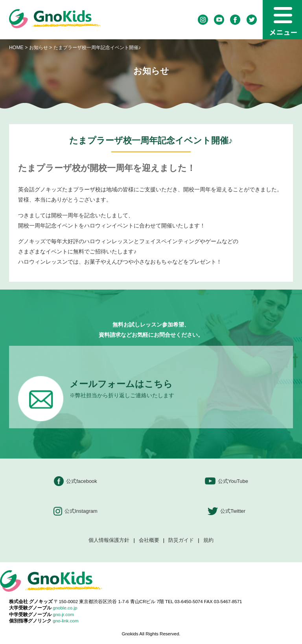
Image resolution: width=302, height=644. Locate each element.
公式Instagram (75, 511)
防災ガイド (181, 540)
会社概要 (149, 540)
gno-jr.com (63, 615)
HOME (16, 48)
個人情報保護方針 (109, 540)
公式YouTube (226, 481)
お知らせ (39, 48)
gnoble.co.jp (65, 608)
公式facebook (75, 481)
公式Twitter (226, 511)
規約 (208, 540)
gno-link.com (65, 621)
